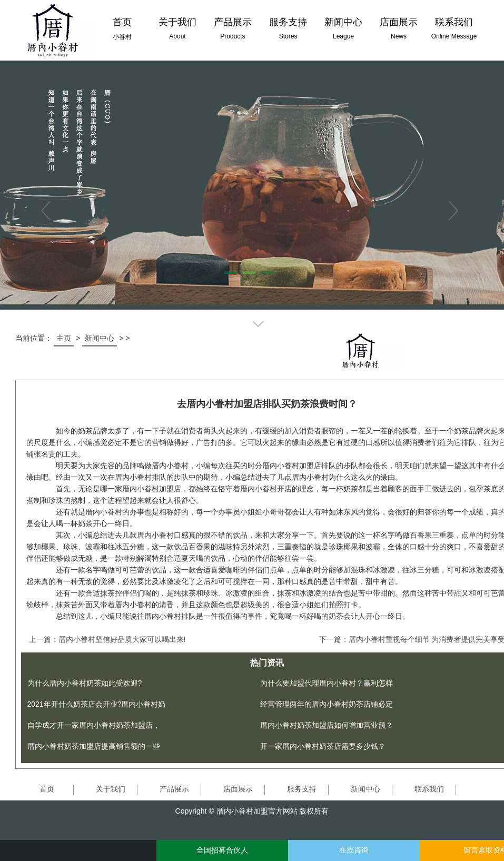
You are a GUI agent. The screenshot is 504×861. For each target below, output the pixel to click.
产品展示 (174, 789)
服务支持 (302, 789)
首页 (47, 789)
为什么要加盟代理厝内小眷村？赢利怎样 (327, 683)
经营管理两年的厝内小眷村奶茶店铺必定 (327, 704)
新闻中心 (100, 338)
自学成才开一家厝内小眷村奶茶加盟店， (94, 725)
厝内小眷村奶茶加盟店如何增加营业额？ (327, 725)
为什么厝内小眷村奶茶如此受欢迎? (85, 683)
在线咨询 (354, 850)
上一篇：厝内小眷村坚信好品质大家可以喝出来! (107, 639)
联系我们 (429, 789)
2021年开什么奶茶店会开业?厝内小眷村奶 (97, 704)
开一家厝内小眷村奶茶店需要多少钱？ (323, 746)
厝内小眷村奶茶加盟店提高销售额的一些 (94, 746)
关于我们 (111, 789)
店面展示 (238, 789)
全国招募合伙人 (222, 850)
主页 (64, 338)
